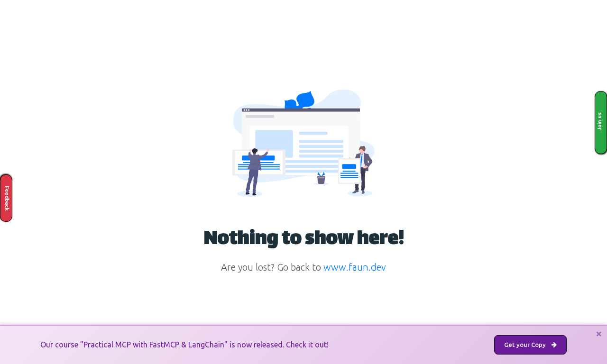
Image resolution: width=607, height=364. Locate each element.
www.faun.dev (355, 267)
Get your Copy (530, 345)
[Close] (599, 334)
